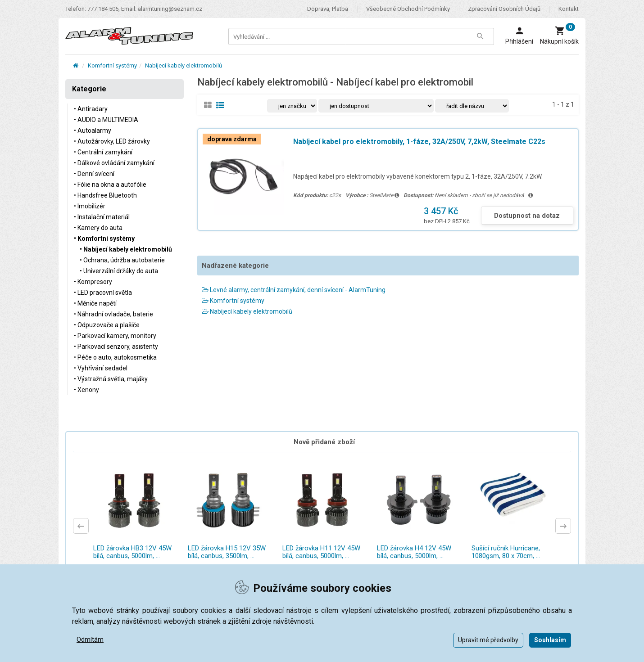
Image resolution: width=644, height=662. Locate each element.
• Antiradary (91, 109)
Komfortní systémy (112, 65)
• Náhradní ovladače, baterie (113, 314)
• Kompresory (93, 282)
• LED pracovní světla (103, 293)
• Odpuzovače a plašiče (107, 325)
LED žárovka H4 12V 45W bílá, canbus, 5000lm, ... (414, 552)
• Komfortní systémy (104, 239)
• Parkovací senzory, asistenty (116, 347)
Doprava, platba (328, 9)
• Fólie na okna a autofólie (110, 185)
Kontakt (569, 9)
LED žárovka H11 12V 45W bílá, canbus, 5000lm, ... (321, 552)
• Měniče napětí (95, 303)
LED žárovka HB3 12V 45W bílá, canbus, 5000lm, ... (132, 552)
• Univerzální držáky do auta (119, 271)
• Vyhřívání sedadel (101, 368)
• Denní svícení (94, 174)
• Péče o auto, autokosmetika (115, 357)
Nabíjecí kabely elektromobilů (184, 65)
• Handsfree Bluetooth (105, 195)
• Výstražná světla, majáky (111, 379)
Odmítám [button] (90, 639)
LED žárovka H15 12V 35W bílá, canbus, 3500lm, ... (227, 552)
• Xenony (86, 390)
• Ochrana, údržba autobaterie (122, 260)
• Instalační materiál (102, 217)
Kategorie (89, 89)
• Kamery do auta (98, 228)
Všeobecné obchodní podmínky (408, 9)
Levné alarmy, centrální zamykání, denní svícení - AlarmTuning (294, 290)
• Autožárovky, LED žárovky (112, 141)
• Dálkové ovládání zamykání (114, 163)
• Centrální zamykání (103, 152)
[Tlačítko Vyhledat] (480, 36)
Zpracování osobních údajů (504, 9)
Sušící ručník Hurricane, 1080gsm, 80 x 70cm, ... (506, 552)
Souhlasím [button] (550, 640)
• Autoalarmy (93, 131)
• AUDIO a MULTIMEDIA (106, 120)
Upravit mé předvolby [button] (488, 640)
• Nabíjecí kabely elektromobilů (126, 249)
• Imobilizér (90, 206)
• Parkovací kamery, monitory (115, 336)
